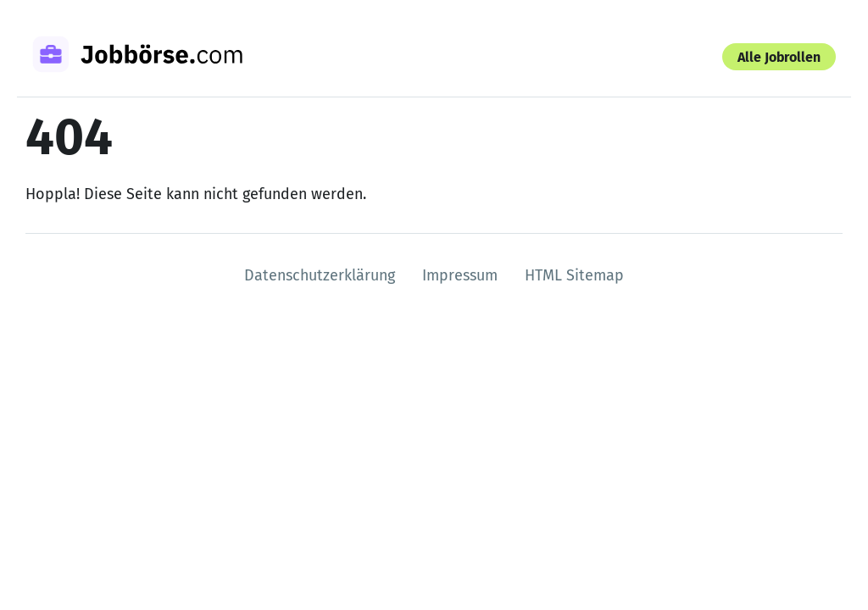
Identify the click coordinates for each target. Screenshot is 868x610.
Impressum (460, 275)
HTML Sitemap (574, 275)
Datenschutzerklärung (320, 275)
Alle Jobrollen (779, 57)
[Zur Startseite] (159, 57)
